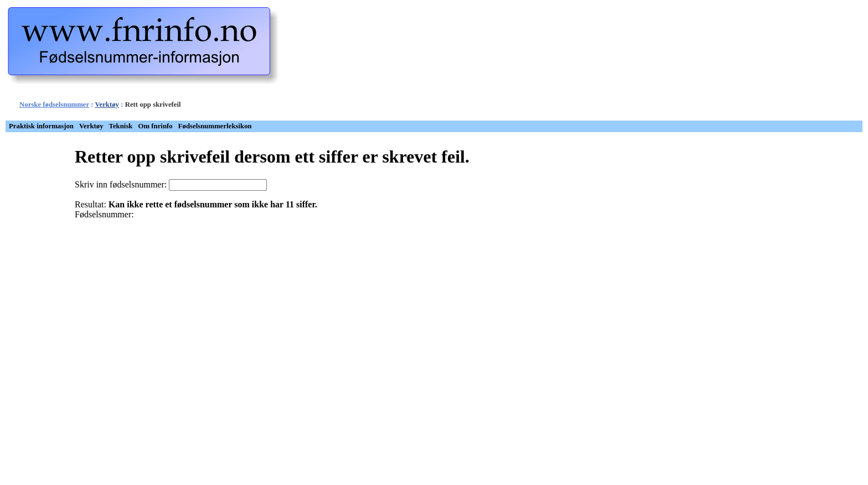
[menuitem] (41, 126)
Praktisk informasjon (41, 126)
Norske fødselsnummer (54, 105)
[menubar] (130, 126)
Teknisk (121, 126)
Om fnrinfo (156, 126)
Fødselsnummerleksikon (215, 126)
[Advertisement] (453, 62)
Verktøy (107, 105)
